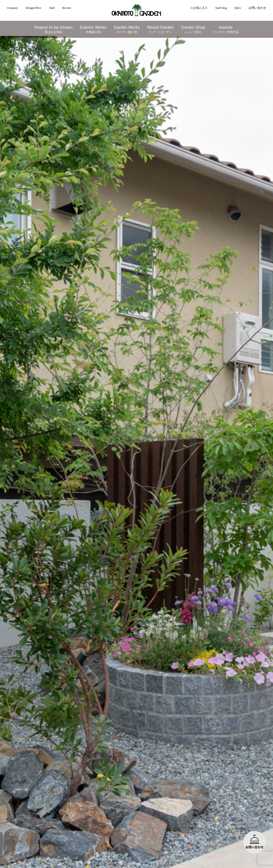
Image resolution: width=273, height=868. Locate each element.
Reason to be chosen (53, 30)
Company (12, 8)
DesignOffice (34, 8)
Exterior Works (93, 30)
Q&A (238, 8)
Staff (52, 8)
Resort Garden (160, 30)
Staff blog (221, 8)
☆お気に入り (199, 8)
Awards (226, 30)
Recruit (66, 8)
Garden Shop (193, 30)
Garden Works (127, 30)
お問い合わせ (257, 8)
